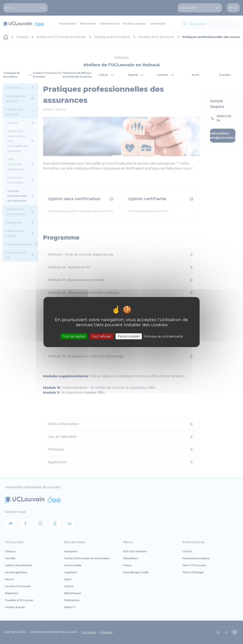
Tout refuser (101, 336)
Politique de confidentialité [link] (163, 336)
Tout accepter (74, 336)
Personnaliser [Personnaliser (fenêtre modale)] (129, 336)
